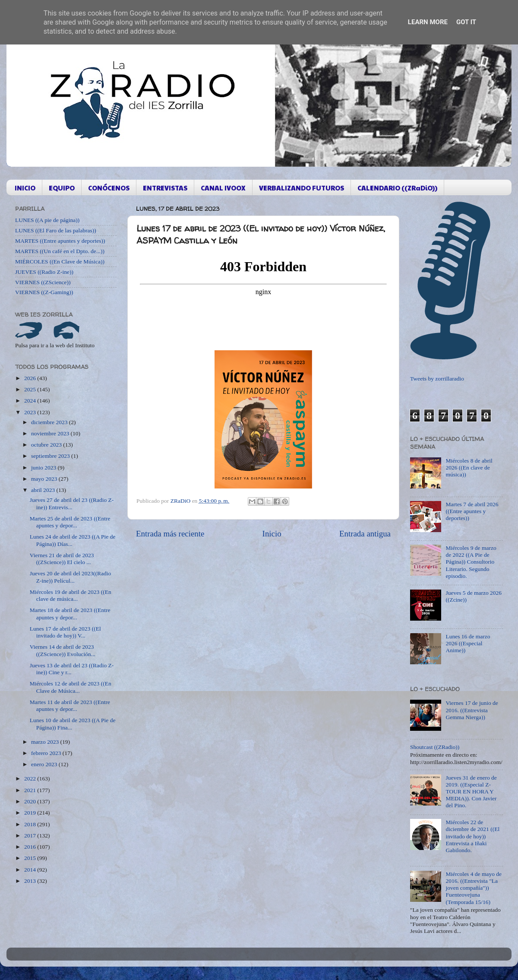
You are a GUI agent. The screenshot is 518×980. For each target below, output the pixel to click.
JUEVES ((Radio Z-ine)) (44, 272)
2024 (31, 401)
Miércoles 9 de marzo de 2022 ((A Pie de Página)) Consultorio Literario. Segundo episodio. (471, 562)
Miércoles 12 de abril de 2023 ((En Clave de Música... (71, 687)
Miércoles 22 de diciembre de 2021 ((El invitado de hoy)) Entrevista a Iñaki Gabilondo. (472, 836)
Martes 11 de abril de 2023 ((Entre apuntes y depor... (70, 706)
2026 (31, 378)
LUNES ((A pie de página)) (47, 220)
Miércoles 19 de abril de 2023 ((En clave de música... (71, 595)
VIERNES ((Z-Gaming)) (44, 292)
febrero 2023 (47, 753)
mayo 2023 (45, 479)
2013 (31, 881)
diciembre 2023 (50, 422)
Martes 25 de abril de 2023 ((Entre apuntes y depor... (70, 522)
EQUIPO (62, 188)
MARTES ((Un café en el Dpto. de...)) (60, 251)
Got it (466, 22)
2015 (31, 858)
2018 (31, 824)
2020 (31, 801)
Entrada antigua (365, 534)
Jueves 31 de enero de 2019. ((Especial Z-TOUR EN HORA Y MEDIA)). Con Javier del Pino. (471, 792)
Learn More (428, 22)
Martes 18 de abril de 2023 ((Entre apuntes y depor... (70, 614)
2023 (31, 412)
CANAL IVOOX (223, 188)
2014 (31, 870)
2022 (31, 779)
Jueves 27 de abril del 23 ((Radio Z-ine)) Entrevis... (72, 503)
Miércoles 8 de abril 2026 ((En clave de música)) (469, 468)
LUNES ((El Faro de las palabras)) (56, 230)
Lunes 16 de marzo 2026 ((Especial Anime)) (468, 643)
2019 (31, 813)
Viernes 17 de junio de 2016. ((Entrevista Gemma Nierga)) (472, 710)
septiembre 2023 (51, 456)
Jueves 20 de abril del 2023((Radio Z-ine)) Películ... (71, 577)
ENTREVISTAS (165, 188)
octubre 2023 (47, 445)
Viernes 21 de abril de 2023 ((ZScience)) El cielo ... (62, 559)
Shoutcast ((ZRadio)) (435, 747)
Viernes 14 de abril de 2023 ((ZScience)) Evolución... (63, 650)
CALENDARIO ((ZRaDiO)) (397, 188)
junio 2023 (44, 468)
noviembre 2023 (51, 433)
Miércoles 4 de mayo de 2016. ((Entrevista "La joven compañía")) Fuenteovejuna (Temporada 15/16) (474, 888)
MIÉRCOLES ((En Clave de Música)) (60, 262)
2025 (31, 389)
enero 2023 (45, 764)
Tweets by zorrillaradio (437, 379)
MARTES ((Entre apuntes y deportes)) (60, 241)
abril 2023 (44, 490)
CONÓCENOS (109, 188)
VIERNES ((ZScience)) (43, 282)
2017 (31, 836)
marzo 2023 (46, 742)
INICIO (25, 188)
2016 (31, 847)
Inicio (272, 534)
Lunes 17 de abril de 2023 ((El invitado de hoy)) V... (65, 632)
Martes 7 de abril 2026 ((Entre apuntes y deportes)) (472, 511)
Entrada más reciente (170, 534)
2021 (31, 790)
